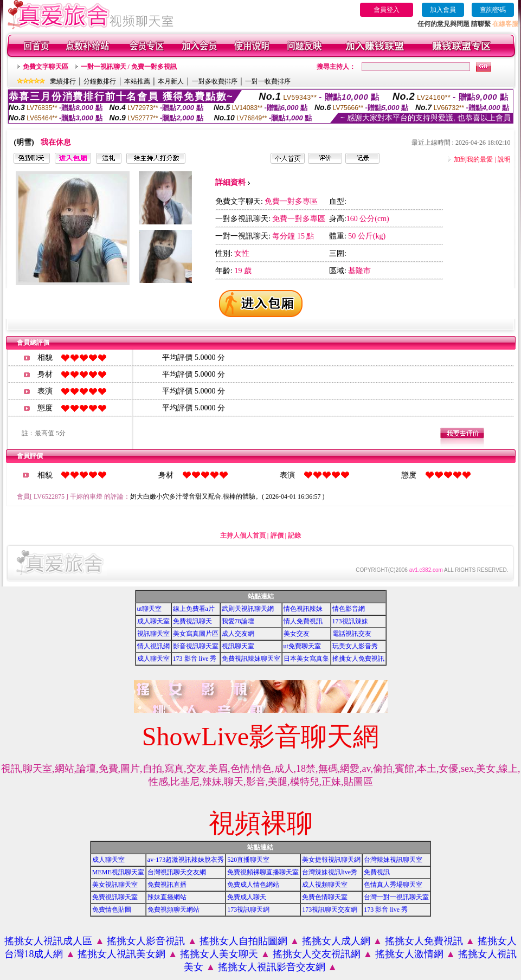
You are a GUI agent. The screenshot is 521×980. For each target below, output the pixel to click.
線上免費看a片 (194, 609)
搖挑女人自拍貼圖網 (243, 941)
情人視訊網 (153, 646)
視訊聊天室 (153, 634)
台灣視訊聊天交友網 (177, 872)
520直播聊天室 (248, 860)
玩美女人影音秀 (355, 646)
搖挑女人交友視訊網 (317, 954)
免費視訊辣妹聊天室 (251, 659)
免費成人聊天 (247, 897)
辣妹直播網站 (167, 897)
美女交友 (297, 634)
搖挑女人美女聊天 (219, 954)
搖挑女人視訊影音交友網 (272, 967)
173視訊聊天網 (248, 910)
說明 (504, 159)
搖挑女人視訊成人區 (48, 941)
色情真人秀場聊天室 (393, 885)
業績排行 (63, 81)
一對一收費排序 (268, 81)
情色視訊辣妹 (303, 609)
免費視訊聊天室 (115, 897)
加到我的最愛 (473, 159)
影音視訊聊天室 (196, 646)
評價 (277, 536)
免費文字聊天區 (46, 67)
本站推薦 (137, 81)
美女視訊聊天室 (115, 885)
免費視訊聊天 (192, 621)
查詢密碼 (493, 10)
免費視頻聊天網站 (173, 910)
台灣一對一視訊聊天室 (396, 897)
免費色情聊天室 (325, 897)
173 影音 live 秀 (195, 659)
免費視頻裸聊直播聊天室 (263, 872)
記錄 (294, 536)
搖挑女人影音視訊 (146, 941)
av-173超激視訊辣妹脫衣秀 (186, 860)
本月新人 (171, 81)
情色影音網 (349, 609)
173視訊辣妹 (350, 621)
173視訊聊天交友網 (330, 910)
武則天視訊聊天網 (248, 609)
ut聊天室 (149, 609)
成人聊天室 (153, 621)
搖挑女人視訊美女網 (121, 954)
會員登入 (387, 10)
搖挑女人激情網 (409, 954)
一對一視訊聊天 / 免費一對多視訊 (129, 67)
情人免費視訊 (303, 621)
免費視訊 (377, 872)
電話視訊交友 (352, 634)
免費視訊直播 (167, 885)
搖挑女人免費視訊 (358, 659)
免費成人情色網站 (253, 885)
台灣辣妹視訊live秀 (330, 872)
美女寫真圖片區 (196, 634)
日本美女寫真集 (306, 659)
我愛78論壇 (238, 621)
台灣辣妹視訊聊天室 (393, 860)
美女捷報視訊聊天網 (331, 860)
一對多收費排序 (215, 81)
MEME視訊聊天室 (118, 872)
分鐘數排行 (100, 81)
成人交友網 (238, 634)
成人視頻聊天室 (325, 885)
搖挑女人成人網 (336, 941)
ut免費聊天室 (302, 646)
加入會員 (443, 10)
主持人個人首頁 (243, 536)
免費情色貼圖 (112, 910)
